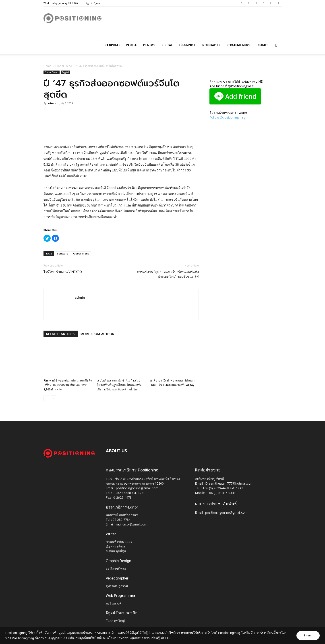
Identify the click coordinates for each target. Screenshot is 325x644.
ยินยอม (308, 636)
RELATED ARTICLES (61, 334)
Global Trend (64, 66)
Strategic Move (238, 45)
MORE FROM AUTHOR (97, 334)
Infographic (211, 45)
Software (63, 253)
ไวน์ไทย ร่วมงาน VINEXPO (63, 272)
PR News (149, 45)
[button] (276, 45)
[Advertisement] (121, 133)
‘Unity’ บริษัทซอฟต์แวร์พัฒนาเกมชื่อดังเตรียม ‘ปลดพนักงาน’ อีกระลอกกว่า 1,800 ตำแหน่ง (68, 385)
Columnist (187, 45)
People (131, 45)
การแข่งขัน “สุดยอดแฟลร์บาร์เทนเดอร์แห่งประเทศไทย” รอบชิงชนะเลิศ (168, 274)
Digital (167, 45)
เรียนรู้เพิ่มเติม (167, 638)
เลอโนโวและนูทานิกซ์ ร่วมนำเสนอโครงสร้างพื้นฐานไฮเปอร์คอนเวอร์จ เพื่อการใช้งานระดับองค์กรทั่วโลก (119, 385)
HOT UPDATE (111, 45)
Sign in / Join (93, 3)
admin (52, 103)
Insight (262, 45)
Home (47, 66)
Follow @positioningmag (227, 117)
